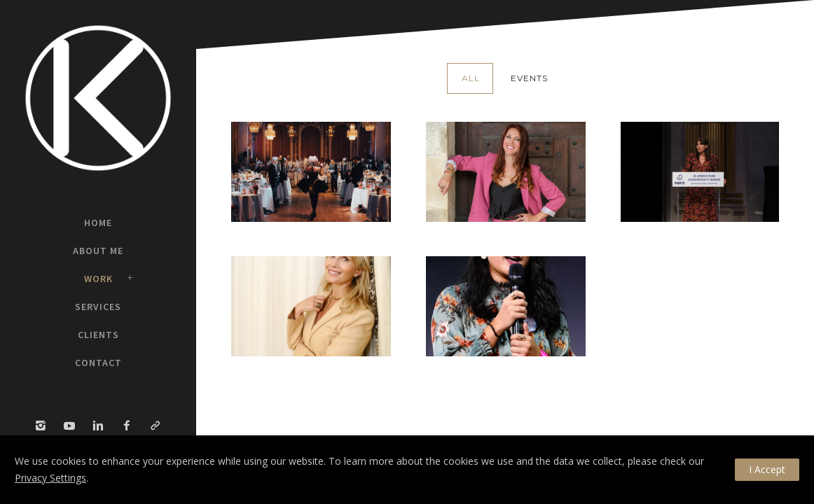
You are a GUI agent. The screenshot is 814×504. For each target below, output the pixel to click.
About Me (98, 251)
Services (98, 307)
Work (98, 279)
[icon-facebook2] (130, 426)
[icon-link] (156, 426)
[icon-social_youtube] (73, 426)
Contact (98, 363)
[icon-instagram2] (44, 426)
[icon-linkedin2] (102, 426)
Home (98, 223)
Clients (98, 335)
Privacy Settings (50, 478)
